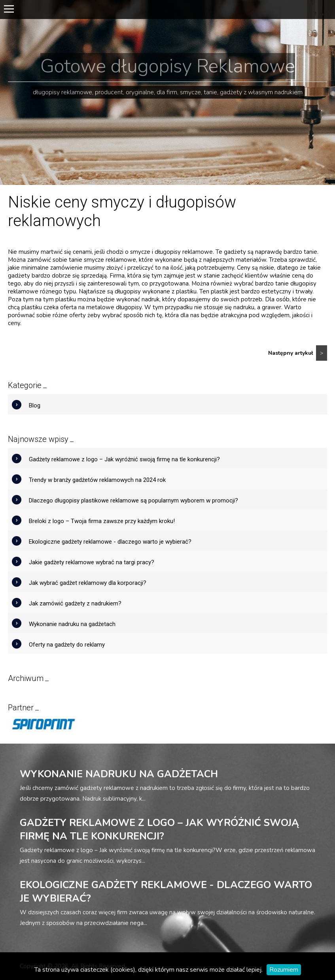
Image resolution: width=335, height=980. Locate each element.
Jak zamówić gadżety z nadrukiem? (75, 603)
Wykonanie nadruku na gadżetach (72, 624)
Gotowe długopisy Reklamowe (168, 66)
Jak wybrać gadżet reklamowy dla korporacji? (88, 583)
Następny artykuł (298, 353)
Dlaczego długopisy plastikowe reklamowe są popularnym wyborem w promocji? (133, 500)
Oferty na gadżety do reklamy (67, 645)
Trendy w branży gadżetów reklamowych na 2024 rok (97, 480)
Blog (35, 405)
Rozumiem (284, 970)
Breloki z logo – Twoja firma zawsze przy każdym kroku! (102, 521)
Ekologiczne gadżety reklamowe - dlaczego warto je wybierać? (110, 542)
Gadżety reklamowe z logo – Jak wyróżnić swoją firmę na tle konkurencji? (124, 459)
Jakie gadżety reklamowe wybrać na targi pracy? (92, 562)
